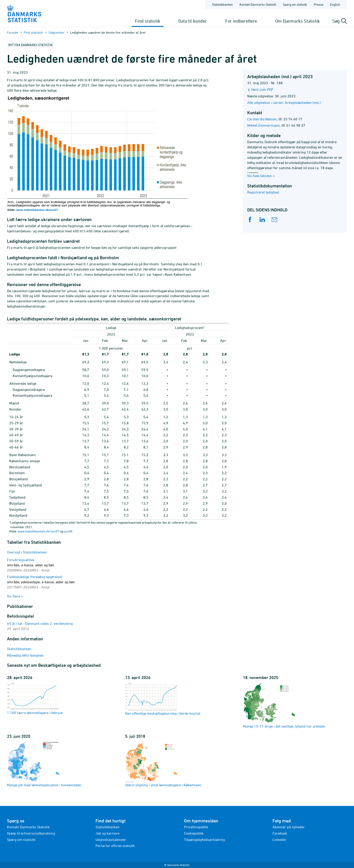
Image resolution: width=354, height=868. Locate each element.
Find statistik (148, 21)
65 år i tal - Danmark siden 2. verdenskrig (40, 623)
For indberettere (241, 21)
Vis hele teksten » (261, 176)
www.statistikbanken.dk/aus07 (37, 210)
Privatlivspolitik (196, 827)
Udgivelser (56, 32)
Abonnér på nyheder (289, 827)
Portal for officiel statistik (115, 846)
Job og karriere (107, 833)
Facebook (280, 833)
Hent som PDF (262, 89)
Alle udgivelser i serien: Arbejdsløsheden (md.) (284, 103)
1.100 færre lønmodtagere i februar (35, 699)
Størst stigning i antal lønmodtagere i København (163, 764)
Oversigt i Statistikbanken (27, 552)
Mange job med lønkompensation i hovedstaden (44, 764)
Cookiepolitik (194, 833)
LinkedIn (279, 840)
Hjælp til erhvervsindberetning (31, 833)
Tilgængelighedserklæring (204, 840)
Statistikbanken (222, 4)
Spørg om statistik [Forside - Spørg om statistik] (295, 4)
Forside (13, 32)
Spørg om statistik (21, 840)
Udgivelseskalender (111, 840)
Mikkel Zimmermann (263, 125)
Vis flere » (15, 596)
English (335, 4)
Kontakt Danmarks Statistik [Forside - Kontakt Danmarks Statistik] (258, 4)
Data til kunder (193, 21)
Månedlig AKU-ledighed (25, 655)
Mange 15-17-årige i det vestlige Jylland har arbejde (284, 705)
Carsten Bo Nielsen (262, 119)
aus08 (68, 531)
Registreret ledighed (263, 192)
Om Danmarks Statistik (297, 21)
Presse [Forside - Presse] (319, 4)
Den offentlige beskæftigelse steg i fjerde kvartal (163, 699)
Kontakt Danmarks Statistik (28, 827)
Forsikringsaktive (31, 565)
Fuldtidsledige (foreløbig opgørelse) (41, 582)
